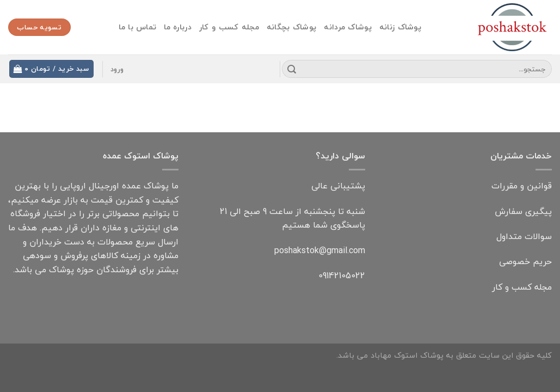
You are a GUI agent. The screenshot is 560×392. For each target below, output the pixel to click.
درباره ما (178, 27)
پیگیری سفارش (523, 211)
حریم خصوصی (525, 261)
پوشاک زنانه (400, 27)
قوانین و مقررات (522, 186)
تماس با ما (137, 27)
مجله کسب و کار (229, 27)
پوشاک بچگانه (291, 27)
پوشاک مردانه (347, 27)
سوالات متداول (524, 236)
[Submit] (292, 69)
